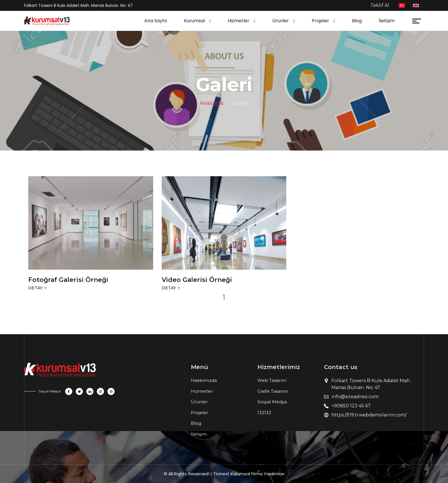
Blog (357, 21)
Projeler (320, 21)
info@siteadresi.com (355, 397)
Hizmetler (239, 21)
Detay (35, 288)
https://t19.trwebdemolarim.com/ (369, 415)
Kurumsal (194, 21)
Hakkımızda (204, 380)
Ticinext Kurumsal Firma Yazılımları (249, 474)
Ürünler (281, 21)
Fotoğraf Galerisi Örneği (68, 280)
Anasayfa (212, 103)
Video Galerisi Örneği (197, 280)
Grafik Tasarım (273, 391)
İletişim (387, 21)
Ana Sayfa (156, 21)
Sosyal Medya (272, 402)
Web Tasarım (272, 380)
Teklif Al (380, 5)
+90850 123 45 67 (351, 406)
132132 (264, 413)
